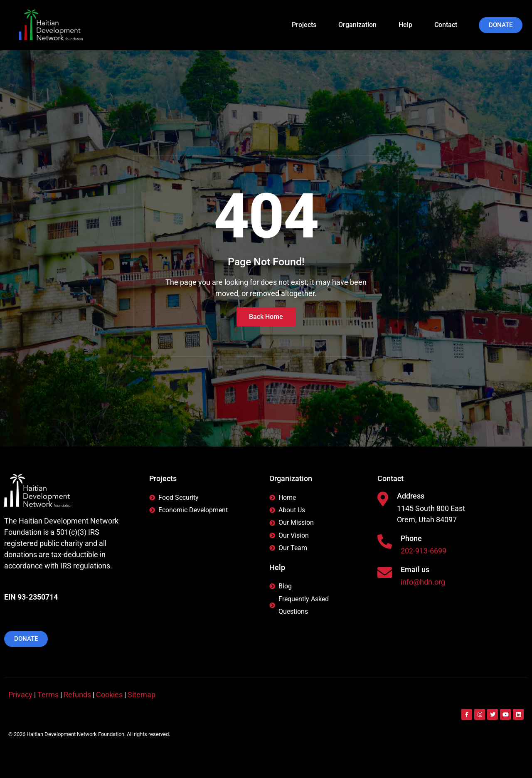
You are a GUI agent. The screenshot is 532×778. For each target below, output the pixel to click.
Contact (446, 25)
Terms (48, 695)
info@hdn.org (423, 583)
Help (409, 25)
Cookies (109, 695)
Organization (361, 25)
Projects (308, 25)
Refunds (77, 695)
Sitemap (142, 695)
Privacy (20, 695)
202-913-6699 (424, 552)
